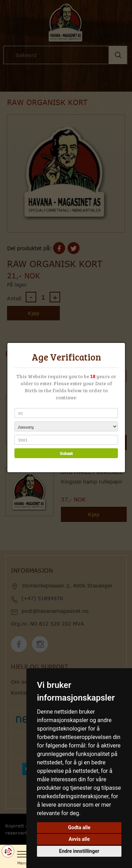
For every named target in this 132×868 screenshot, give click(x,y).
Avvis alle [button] (79, 839)
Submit (66, 453)
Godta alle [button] (79, 827)
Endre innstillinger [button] (79, 851)
